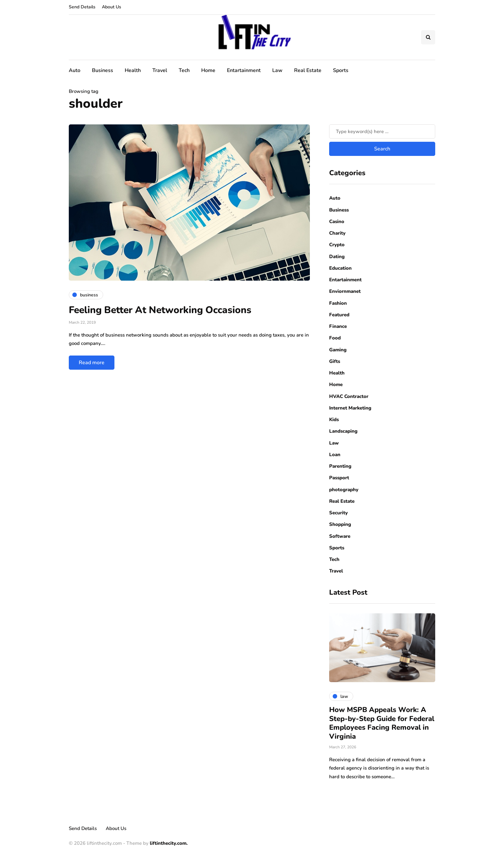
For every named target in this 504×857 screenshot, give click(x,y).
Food (335, 338)
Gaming (338, 350)
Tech (184, 70)
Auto (75, 70)
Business (103, 70)
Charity (337, 233)
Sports (341, 70)
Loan (335, 455)
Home (208, 70)
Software (340, 536)
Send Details (82, 7)
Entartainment (244, 70)
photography (344, 490)
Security (338, 513)
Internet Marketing (350, 408)
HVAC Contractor (349, 396)
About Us (112, 7)
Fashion (338, 303)
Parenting (340, 466)
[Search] (382, 131)
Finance (338, 326)
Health (133, 70)
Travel (160, 70)
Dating (337, 257)
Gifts (335, 361)
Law (277, 70)
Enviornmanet (345, 291)
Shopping (340, 524)
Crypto (337, 245)
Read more (92, 363)
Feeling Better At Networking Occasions (160, 310)
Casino (337, 221)
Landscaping (343, 431)
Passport (339, 478)
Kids (334, 419)
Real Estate (308, 70)
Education (340, 268)
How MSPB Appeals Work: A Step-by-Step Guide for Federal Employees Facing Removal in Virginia (382, 723)
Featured (339, 315)
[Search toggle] (428, 37)
